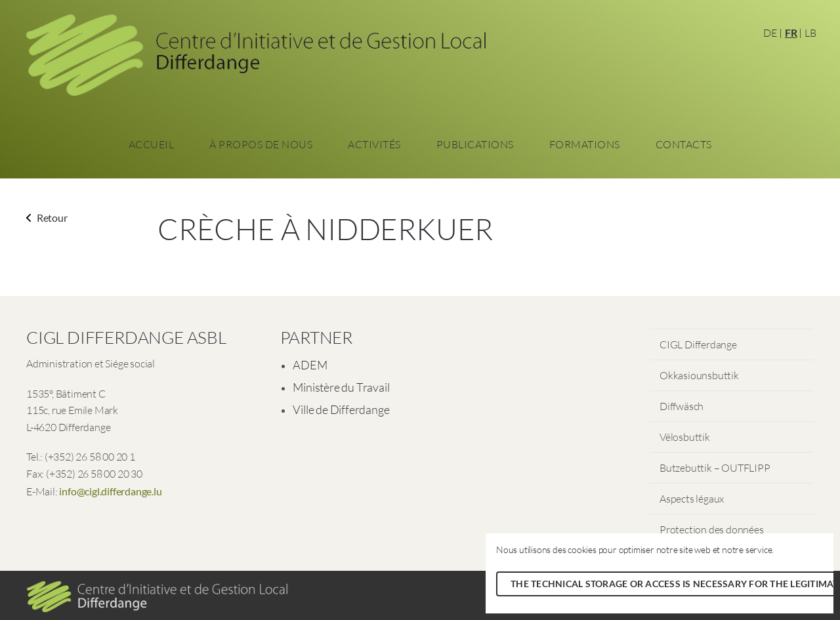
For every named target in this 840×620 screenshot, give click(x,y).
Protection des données (712, 529)
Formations (585, 144)
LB (810, 33)
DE (770, 33)
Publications (475, 144)
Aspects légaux (692, 499)
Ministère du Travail (341, 387)
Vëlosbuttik (685, 437)
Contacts (684, 144)
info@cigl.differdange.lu (110, 491)
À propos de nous (261, 144)
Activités (374, 144)
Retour (47, 217)
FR (791, 32)
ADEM (310, 365)
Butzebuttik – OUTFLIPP (715, 468)
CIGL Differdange (698, 344)
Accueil (152, 144)
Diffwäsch (682, 406)
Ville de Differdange (341, 409)
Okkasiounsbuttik (699, 375)
